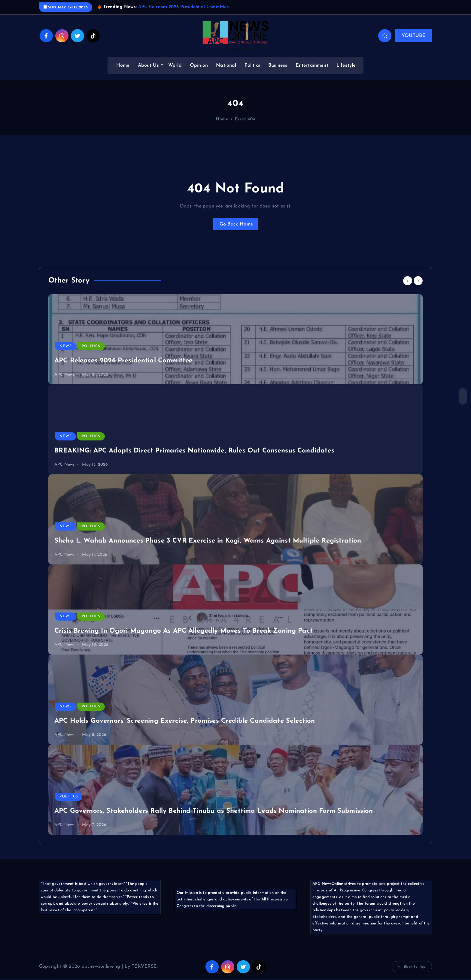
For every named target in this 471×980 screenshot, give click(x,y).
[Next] (418, 281)
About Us (148, 65)
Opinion (199, 65)
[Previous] (408, 281)
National (226, 65)
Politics (252, 65)
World (175, 65)
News (66, 347)
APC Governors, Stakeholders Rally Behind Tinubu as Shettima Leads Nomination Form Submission (214, 812)
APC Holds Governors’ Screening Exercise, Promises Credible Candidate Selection (185, 722)
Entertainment (312, 65)
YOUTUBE (413, 36)
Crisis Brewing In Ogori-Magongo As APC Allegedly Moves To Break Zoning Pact (184, 632)
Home (123, 65)
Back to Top (412, 967)
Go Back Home (235, 224)
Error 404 (245, 119)
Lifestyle (346, 65)
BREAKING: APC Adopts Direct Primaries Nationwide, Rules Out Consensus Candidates (194, 452)
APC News (64, 375)
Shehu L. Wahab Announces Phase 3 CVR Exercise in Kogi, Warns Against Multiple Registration (208, 542)
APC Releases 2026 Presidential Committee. (184, 7)
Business (278, 65)
